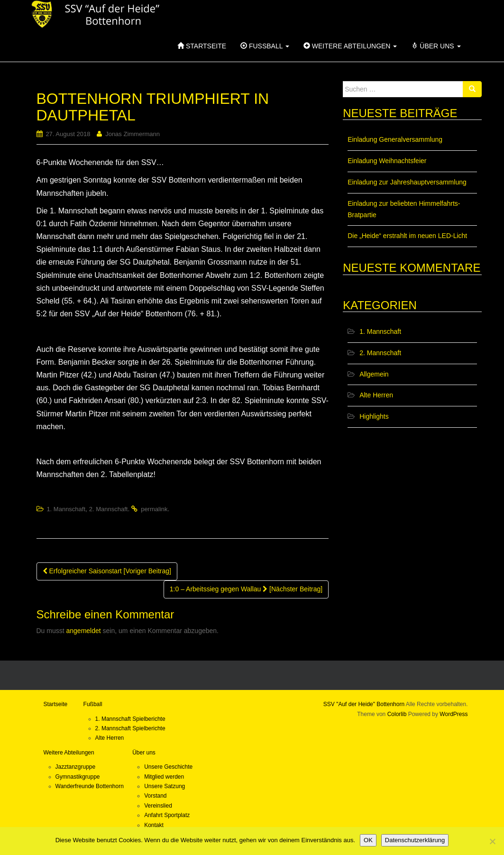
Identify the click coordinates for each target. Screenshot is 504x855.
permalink (154, 509)
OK (368, 840)
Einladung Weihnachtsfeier (387, 161)
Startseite (202, 46)
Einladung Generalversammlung (395, 139)
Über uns (436, 46)
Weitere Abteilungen (350, 46)
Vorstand (155, 796)
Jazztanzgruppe (76, 767)
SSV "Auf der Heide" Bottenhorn (364, 704)
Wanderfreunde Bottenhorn (90, 786)
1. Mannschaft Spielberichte (130, 719)
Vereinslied (158, 806)
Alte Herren (376, 395)
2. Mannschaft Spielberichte (130, 728)
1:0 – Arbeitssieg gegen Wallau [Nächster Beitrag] (246, 589)
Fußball (265, 46)
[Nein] (492, 841)
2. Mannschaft (109, 509)
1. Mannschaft (66, 509)
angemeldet (84, 631)
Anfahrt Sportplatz (167, 815)
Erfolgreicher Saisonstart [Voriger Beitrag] (107, 571)
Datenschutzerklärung (415, 840)
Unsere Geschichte (168, 767)
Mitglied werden (164, 777)
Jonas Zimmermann (133, 134)
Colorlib (397, 714)
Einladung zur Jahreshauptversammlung (407, 182)
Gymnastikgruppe (78, 777)
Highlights (374, 416)
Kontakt (154, 825)
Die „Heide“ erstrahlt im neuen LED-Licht (407, 236)
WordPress (454, 714)
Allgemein (374, 374)
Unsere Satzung (165, 786)
